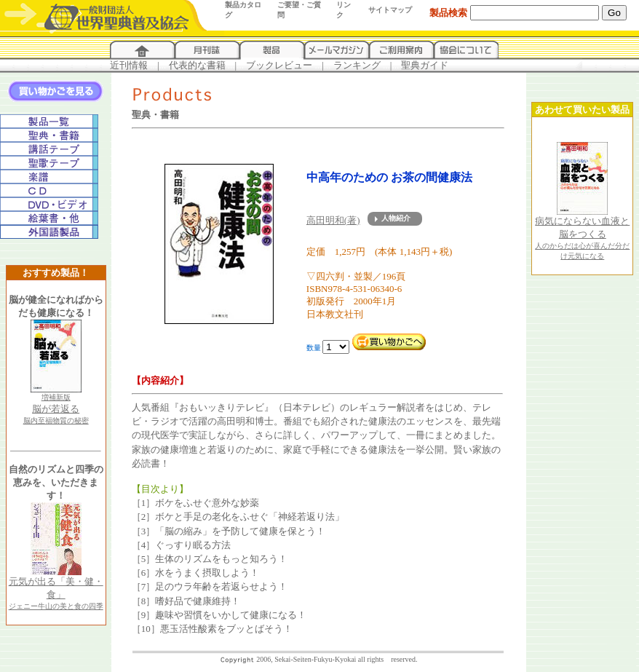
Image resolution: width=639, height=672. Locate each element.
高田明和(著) (333, 220)
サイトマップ (390, 10)
